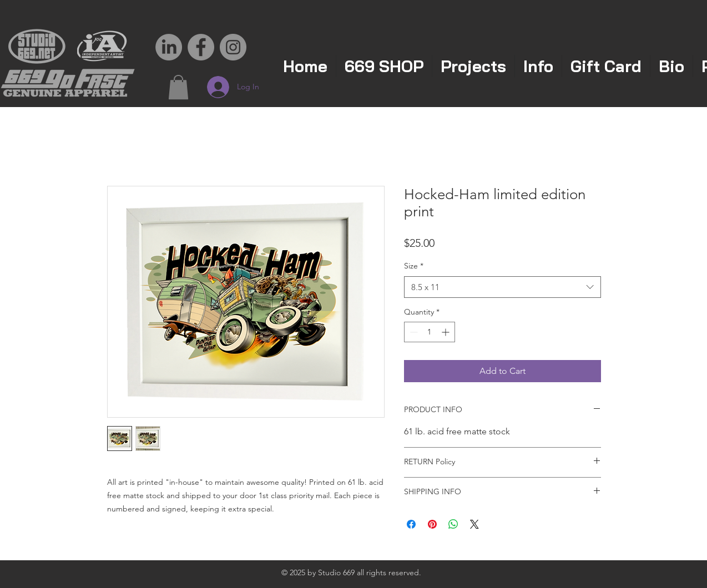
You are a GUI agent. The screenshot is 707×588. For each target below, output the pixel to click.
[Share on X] (474, 524)
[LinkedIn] (169, 47)
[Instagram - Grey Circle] (233, 47)
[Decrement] (413, 332)
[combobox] (503, 287)
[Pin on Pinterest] (432, 524)
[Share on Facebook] (411, 524)
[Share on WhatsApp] (453, 524)
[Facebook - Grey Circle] (201, 47)
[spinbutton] (430, 332)
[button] (178, 87)
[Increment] (446, 332)
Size (414, 266)
